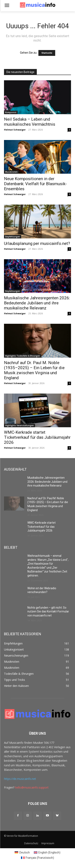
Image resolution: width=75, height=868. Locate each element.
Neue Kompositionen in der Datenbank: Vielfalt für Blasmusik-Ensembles (35, 184)
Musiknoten (11, 172)
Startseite (47, 53)
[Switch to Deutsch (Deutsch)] (22, 852)
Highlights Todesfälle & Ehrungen (23, 356)
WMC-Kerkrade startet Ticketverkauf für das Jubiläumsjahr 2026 (37, 437)
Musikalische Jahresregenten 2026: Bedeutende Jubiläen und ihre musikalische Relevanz (37, 303)
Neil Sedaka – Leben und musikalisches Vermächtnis (30, 122)
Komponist (11, 112)
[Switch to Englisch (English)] (47, 852)
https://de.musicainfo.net (20, 779)
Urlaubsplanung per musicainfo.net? (37, 243)
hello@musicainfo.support (32, 787)
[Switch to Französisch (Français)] (38, 858)
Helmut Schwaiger (15, 130)
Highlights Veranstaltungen (19, 425)
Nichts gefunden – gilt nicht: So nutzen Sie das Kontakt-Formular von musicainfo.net (48, 612)
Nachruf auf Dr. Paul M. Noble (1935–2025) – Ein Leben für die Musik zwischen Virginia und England (34, 370)
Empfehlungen (13, 237)
